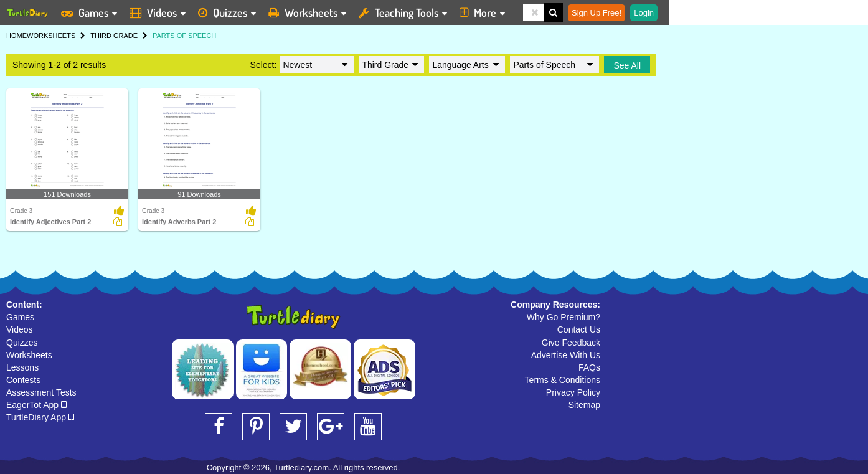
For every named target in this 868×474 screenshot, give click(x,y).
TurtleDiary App (40, 417)
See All (627, 65)
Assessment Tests (41, 392)
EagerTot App (36, 405)
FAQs (589, 367)
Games (20, 317)
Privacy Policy (573, 392)
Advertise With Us (566, 355)
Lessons (22, 367)
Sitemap (584, 405)
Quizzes (22, 343)
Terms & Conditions (563, 380)
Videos (20, 329)
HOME (17, 36)
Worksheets (29, 355)
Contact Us (579, 329)
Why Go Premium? (564, 317)
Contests (23, 380)
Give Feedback (571, 343)
